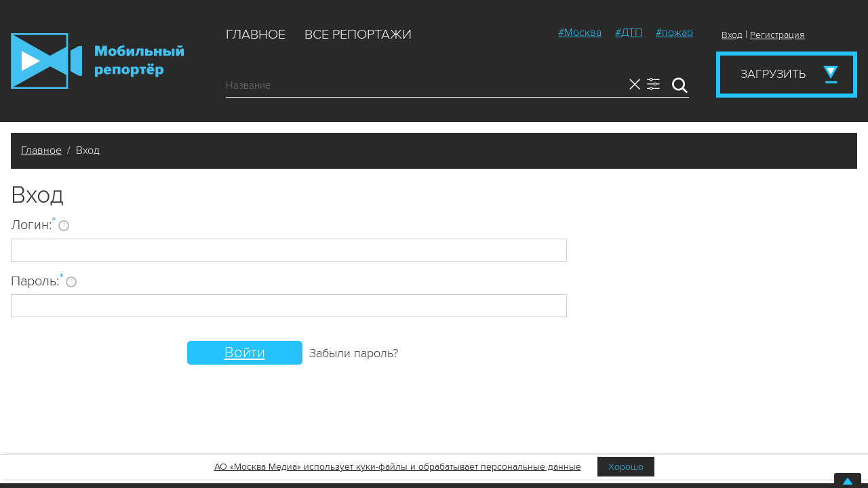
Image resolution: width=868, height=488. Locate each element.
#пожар (674, 33)
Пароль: (37, 281)
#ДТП (629, 33)
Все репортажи (358, 35)
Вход (732, 35)
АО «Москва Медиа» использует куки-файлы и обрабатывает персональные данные (398, 467)
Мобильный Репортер (97, 61)
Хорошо (626, 467)
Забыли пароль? (354, 353)
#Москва (580, 33)
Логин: (34, 224)
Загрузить (773, 74)
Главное (256, 35)
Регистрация (777, 35)
